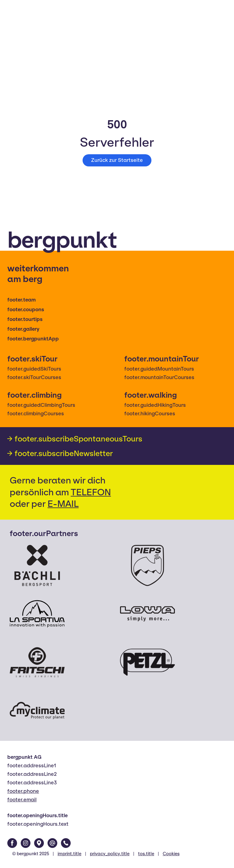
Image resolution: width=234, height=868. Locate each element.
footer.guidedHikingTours (155, 405)
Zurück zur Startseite (117, 160)
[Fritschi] (37, 662)
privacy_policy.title (110, 854)
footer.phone (23, 791)
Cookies (171, 854)
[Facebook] (12, 843)
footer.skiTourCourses (34, 377)
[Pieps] (147, 565)
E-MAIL (63, 504)
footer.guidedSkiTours (34, 369)
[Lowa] (147, 614)
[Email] (52, 843)
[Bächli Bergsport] (37, 565)
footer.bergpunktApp (33, 339)
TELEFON (91, 492)
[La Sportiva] (37, 614)
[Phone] (66, 843)
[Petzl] (147, 662)
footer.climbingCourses (36, 414)
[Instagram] (26, 843)
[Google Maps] (39, 843)
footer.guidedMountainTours (159, 369)
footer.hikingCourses (150, 414)
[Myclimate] (37, 711)
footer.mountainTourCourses (159, 377)
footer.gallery (23, 329)
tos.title (146, 854)
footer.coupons (26, 310)
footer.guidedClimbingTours (41, 405)
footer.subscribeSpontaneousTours (78, 439)
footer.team (21, 300)
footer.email (22, 800)
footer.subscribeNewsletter (64, 453)
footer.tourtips (25, 319)
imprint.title (69, 854)
